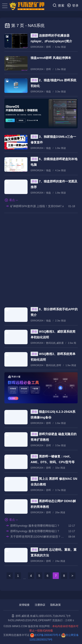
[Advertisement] (41, 258)
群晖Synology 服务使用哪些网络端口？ (33, 526)
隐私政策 (56, 605)
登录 (73, 5)
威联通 (60, 343)
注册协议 (40, 605)
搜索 (58, 5)
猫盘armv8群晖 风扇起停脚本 (51, 58)
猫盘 (49, 92)
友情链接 (24, 605)
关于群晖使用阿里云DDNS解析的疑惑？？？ (35, 536)
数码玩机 (51, 343)
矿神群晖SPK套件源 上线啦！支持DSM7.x (35, 206)
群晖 (49, 47)
